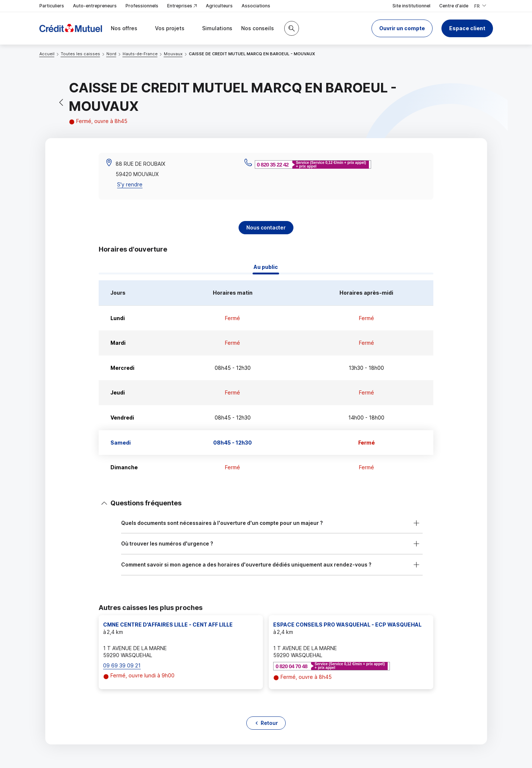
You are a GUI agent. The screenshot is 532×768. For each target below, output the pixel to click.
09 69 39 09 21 (122, 665)
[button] (402, 28)
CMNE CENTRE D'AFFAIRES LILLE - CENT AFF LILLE (168, 625)
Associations (256, 6)
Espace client (467, 28)
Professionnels (142, 6)
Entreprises (182, 6)
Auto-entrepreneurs (95, 6)
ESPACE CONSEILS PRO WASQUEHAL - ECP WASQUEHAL (347, 625)
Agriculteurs (219, 6)
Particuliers (52, 6)
